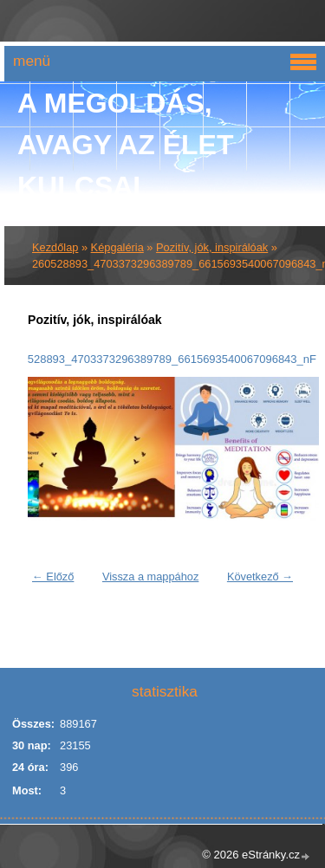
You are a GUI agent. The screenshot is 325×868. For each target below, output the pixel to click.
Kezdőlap (55, 247)
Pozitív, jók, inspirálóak (212, 247)
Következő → (260, 577)
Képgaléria (117, 247)
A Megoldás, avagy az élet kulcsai (126, 145)
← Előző (53, 577)
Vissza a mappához (150, 577)
